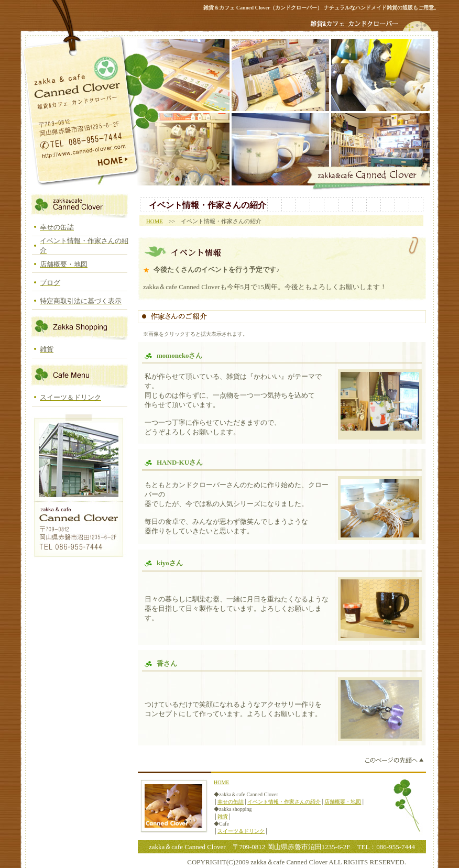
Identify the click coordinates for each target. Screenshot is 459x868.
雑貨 (223, 816)
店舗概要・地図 (343, 802)
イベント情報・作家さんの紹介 (284, 802)
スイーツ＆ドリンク (241, 831)
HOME (155, 221)
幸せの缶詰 (231, 802)
